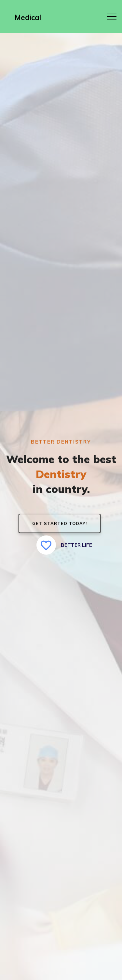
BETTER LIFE (64, 545)
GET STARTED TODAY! (60, 523)
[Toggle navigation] (112, 16)
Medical (28, 18)
